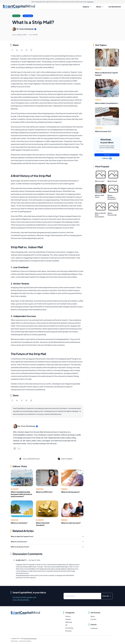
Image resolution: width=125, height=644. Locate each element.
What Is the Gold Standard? (43, 524)
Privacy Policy (14, 641)
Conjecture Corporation (30, 639)
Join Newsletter (115, 7)
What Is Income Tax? (103, 131)
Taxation (40, 489)
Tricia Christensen (26, 29)
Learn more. (90, 2)
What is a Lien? (100, 181)
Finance (64, 489)
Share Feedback (65, 459)
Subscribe (107, 155)
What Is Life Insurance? (70, 492)
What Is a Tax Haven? (19, 523)
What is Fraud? (112, 181)
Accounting (69, 628)
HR (66, 625)
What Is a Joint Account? (71, 523)
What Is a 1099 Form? (44, 492)
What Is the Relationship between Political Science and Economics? (21, 494)
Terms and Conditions (25, 641)
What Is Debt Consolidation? (107, 103)
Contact (93, 619)
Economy (15, 489)
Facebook (94, 628)
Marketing (69, 622)
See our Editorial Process (29, 459)
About (93, 616)
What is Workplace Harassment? (112, 197)
